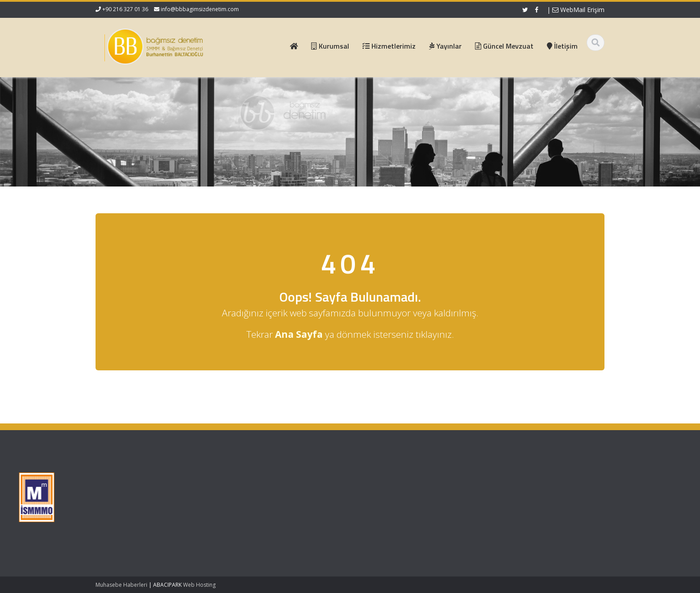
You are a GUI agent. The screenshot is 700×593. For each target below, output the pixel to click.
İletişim (256, 513)
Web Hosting (199, 585)
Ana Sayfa (260, 480)
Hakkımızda (262, 488)
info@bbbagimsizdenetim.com (200, 9)
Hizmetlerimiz (265, 496)
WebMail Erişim (578, 10)
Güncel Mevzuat (269, 505)
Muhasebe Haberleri (121, 585)
